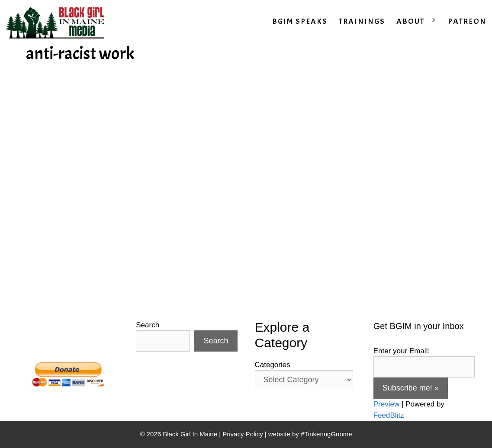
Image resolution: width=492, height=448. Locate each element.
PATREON (467, 21)
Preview (386, 404)
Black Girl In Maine (191, 434)
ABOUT (419, 22)
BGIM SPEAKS (300, 21)
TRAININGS (362, 21)
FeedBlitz (389, 415)
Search (148, 325)
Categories (273, 365)
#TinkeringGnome (326, 434)
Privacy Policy (243, 434)
